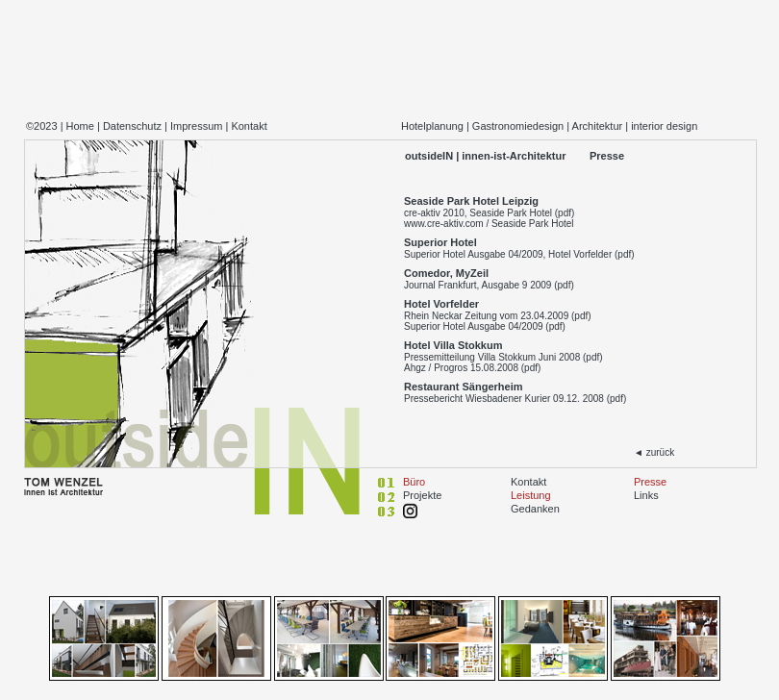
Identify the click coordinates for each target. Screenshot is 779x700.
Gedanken (535, 509)
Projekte (422, 495)
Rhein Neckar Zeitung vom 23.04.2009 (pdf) (498, 316)
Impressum (196, 126)
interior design (664, 126)
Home (80, 126)
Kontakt (249, 126)
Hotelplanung (432, 126)
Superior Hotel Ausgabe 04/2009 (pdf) (485, 326)
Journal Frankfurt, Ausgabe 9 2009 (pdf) (489, 285)
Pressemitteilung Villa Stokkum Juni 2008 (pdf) (503, 357)
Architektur (598, 126)
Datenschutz (132, 126)
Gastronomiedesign (518, 126)
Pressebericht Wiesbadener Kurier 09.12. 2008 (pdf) (515, 399)
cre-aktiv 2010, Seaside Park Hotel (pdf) (489, 213)
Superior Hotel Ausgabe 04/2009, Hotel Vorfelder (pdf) (519, 254)
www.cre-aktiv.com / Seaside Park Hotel (489, 224)
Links (646, 495)
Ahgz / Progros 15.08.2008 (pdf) (472, 368)
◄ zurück (654, 452)
